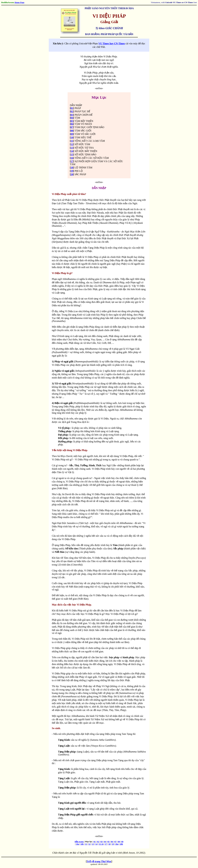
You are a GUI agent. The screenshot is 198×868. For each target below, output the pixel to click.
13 (72, 148)
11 (72, 141)
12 (72, 144)
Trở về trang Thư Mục (99, 861)
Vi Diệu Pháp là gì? (62, 273)
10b (82, 844)
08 (72, 131)
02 (72, 111)
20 (72, 174)
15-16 (101, 844)
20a (117, 844)
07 (72, 127)
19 (72, 171)
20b (121, 844)
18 (72, 168)
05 (72, 121)
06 (72, 124)
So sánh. (56, 728)
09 (72, 134)
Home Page (19, 2)
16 (72, 158)
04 (72, 118)
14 (72, 151)
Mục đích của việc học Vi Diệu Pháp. (72, 605)
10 (72, 137)
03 (72, 115)
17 (72, 161)
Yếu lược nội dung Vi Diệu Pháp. (70, 450)
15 (72, 155)
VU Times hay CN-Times (112, 43)
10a (77, 844)
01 (72, 108)
